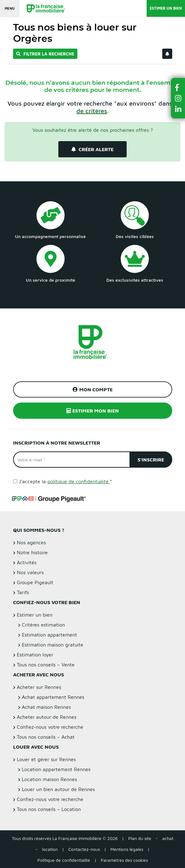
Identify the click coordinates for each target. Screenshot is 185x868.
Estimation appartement (49, 635)
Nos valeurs (30, 572)
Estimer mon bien (93, 411)
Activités (27, 562)
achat (168, 838)
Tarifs (23, 592)
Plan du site (140, 838)
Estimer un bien (166, 8)
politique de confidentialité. (79, 481)
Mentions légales (127, 849)
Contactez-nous (84, 849)
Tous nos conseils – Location (49, 809)
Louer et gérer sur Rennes (46, 759)
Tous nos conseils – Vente (46, 665)
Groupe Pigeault (35, 582)
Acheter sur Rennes (39, 687)
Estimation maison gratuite (53, 645)
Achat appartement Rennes (53, 697)
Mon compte (93, 389)
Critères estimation (43, 625)
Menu (10, 8)
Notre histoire (32, 552)
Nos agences (31, 542)
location (50, 849)
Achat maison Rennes (46, 707)
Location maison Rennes (49, 779)
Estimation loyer (35, 655)
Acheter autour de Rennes (47, 717)
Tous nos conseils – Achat (46, 737)
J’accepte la (65, 481)
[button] (178, 87)
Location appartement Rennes (56, 769)
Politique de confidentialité (64, 860)
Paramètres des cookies (124, 860)
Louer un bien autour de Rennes (58, 789)
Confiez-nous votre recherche (50, 727)
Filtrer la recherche (45, 54)
